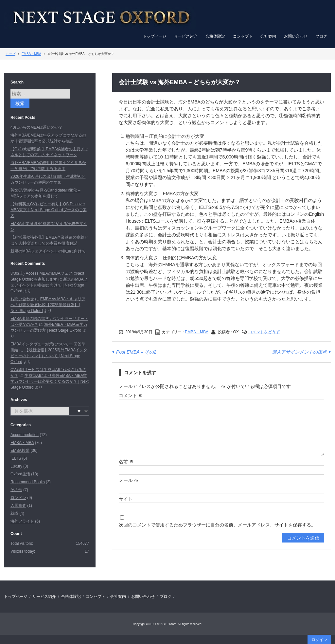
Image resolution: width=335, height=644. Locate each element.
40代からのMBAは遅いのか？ (36, 127)
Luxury (16, 466)
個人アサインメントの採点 (299, 352)
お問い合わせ (296, 36)
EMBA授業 (20, 451)
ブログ (321, 36)
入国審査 (18, 506)
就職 (14, 513)
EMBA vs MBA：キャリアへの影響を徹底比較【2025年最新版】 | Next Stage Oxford (48, 305)
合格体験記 (215, 36)
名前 (126, 462)
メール (129, 480)
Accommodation (25, 435)
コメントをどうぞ (264, 332)
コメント (131, 396)
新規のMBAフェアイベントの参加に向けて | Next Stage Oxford (49, 285)
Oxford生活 (20, 474)
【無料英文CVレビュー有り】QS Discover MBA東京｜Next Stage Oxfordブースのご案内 (49, 210)
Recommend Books (28, 482)
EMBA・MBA (197, 332)
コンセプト (243, 36)
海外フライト (22, 521)
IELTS (16, 458)
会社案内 (268, 36)
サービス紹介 (186, 36)
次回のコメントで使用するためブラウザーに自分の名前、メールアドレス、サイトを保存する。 (217, 525)
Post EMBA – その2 (136, 352)
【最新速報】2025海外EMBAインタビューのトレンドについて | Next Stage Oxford (49, 356)
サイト (126, 499)
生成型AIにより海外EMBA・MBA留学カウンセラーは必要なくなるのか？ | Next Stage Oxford (49, 381)
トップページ (154, 36)
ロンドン (18, 498)
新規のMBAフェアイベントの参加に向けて (48, 251)
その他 (16, 490)
